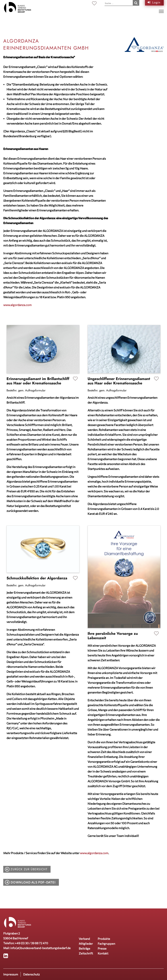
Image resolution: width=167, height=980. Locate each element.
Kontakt (103, 953)
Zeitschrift (86, 953)
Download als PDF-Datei (33, 882)
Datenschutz (31, 974)
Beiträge (84, 948)
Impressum (11, 974)
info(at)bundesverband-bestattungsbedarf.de (40, 948)
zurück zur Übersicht (29, 869)
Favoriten (75, 379)
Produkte (104, 939)
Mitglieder (86, 944)
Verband (84, 939)
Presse (102, 948)
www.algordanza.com (17, 305)
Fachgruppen (106, 944)
